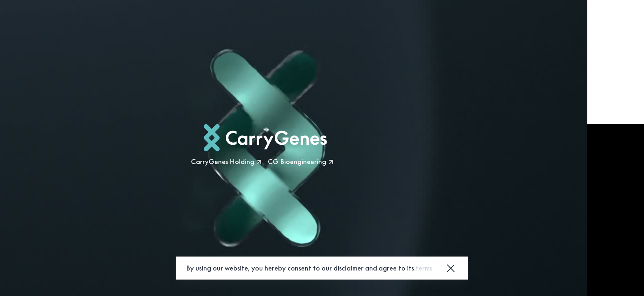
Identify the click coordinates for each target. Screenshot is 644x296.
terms (424, 268)
